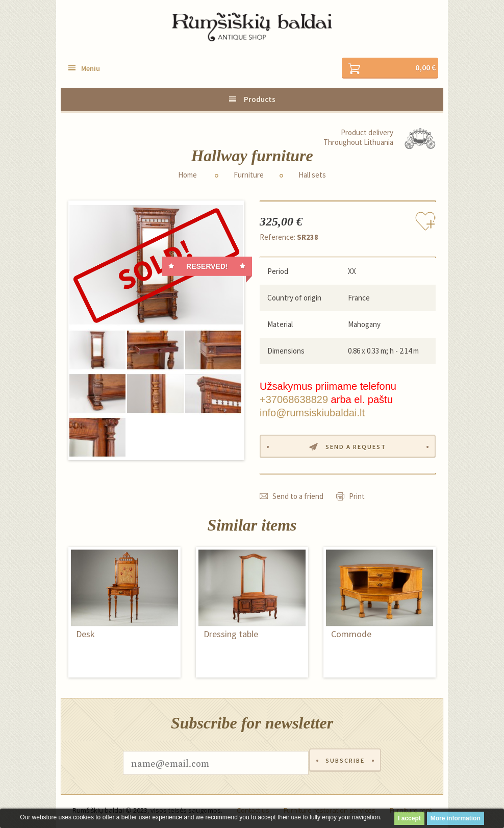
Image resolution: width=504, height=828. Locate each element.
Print (357, 498)
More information (456, 818)
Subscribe (345, 765)
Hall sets (312, 175)
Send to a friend (298, 498)
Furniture (249, 175)
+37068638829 (294, 400)
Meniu (91, 69)
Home (187, 175)
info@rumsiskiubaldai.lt (312, 413)
